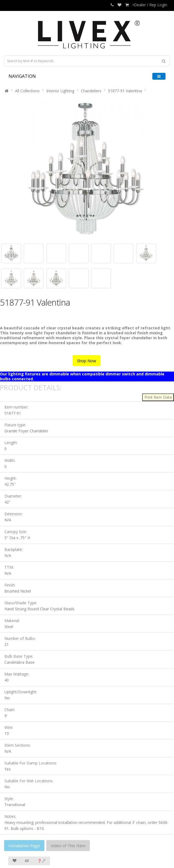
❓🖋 (42, 861)
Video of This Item (68, 846)
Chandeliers (91, 91)
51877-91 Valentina (125, 91)
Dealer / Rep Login (150, 5)
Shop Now (87, 361)
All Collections (27, 91)
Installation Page (24, 846)
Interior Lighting (60, 91)
